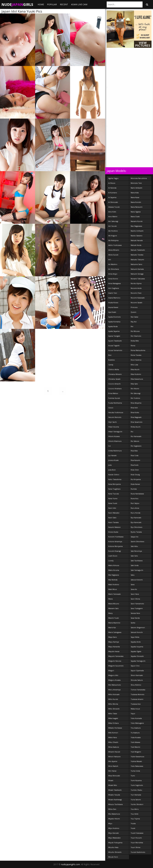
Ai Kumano (113, 193)
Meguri (111, 670)
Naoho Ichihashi (137, 231)
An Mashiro (113, 264)
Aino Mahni (113, 216)
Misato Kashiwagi (115, 800)
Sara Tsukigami (137, 608)
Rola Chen (135, 470)
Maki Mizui (113, 589)
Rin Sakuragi (136, 393)
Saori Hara (135, 594)
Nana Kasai (135, 197)
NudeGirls (17, 4)
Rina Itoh (134, 408)
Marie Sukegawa (115, 632)
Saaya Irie (135, 537)
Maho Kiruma (114, 570)
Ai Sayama (112, 197)
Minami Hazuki (114, 752)
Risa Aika (134, 451)
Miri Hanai (112, 771)
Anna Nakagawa (115, 283)
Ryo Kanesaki (136, 518)
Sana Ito (134, 589)
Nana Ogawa (136, 212)
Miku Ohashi (113, 742)
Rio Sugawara (136, 446)
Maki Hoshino (114, 584)
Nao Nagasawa (136, 226)
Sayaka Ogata (136, 651)
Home (41, 4)
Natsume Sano (136, 264)
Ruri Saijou (135, 503)
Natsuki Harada (137, 240)
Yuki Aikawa (135, 742)
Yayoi (133, 714)
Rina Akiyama (136, 403)
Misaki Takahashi (115, 790)
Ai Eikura (112, 183)
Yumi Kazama (136, 780)
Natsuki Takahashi (138, 250)
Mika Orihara (113, 723)
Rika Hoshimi (136, 374)
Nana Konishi (136, 202)
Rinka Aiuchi (136, 427)
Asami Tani (113, 293)
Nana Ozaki (135, 216)
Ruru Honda (136, 513)
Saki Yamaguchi (137, 570)
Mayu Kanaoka (114, 647)
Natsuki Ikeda (136, 245)
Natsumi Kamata (137, 269)
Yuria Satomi (136, 800)
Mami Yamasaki (115, 594)
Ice (110, 446)
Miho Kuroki (113, 699)
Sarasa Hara (135, 613)
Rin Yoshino (135, 398)
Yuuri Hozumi (136, 838)
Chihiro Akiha (114, 369)
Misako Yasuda (114, 795)
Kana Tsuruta (114, 494)
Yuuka (133, 823)
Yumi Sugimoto (137, 785)
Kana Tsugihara (114, 489)
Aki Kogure (113, 236)
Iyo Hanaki (112, 455)
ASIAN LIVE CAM (79, 4)
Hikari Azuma (114, 427)
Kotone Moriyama (115, 546)
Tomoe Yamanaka (138, 690)
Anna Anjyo (113, 274)
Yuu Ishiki (135, 814)
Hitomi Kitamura (115, 441)
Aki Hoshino (113, 231)
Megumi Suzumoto (116, 666)
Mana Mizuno (114, 604)
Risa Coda (135, 455)
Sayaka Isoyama (137, 647)
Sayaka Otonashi (137, 656)
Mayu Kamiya (114, 642)
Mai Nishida (113, 580)
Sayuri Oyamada (137, 670)
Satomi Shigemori (138, 627)
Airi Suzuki (113, 226)
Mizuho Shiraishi (115, 852)
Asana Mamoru (114, 298)
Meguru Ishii (113, 675)
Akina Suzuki (113, 255)
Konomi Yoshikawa (116, 537)
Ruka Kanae (135, 484)
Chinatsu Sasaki (114, 379)
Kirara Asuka (113, 532)
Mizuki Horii (113, 857)
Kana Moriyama (115, 484)
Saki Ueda (135, 565)
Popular (52, 4)
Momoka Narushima (139, 178)
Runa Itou (135, 498)
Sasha (133, 623)
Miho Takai (113, 714)
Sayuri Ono (135, 666)
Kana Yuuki (113, 503)
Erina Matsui (113, 393)
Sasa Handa (135, 618)
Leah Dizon (113, 556)
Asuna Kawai (113, 307)
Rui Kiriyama (136, 479)
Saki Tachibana (137, 561)
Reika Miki (135, 341)
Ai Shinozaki (113, 202)
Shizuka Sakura (137, 680)
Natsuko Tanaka (137, 255)
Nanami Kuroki (137, 221)
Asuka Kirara (113, 303)
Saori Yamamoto (137, 604)
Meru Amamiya (114, 690)
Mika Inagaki (113, 718)
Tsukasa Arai (136, 704)
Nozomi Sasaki (136, 303)
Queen (134, 312)
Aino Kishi (112, 212)
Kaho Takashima (115, 479)
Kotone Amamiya (115, 541)
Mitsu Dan (112, 809)
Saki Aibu (134, 546)
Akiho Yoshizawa (115, 245)
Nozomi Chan (136, 293)
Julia (110, 465)
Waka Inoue (135, 709)
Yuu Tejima (135, 819)
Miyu (110, 823)
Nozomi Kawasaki (138, 298)
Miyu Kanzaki (114, 833)
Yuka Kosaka (136, 737)
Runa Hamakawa (137, 494)
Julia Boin (112, 470)
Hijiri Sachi (113, 422)
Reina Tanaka (136, 355)
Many (110, 613)
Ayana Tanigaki (114, 336)
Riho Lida (134, 365)
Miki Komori (113, 733)
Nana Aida (135, 193)
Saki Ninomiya (136, 551)
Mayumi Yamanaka (116, 656)
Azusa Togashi (114, 346)
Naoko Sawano (137, 236)
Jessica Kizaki (113, 460)
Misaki (111, 780)
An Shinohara (114, 269)
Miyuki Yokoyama (115, 843)
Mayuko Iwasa (114, 651)
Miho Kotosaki (114, 694)
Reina (133, 346)
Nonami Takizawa (138, 279)
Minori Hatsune (114, 757)
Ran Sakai (134, 317)
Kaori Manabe (114, 513)
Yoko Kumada (136, 718)
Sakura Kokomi (137, 580)
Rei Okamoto (136, 336)
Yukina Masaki (136, 761)
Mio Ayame (113, 761)
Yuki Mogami (136, 752)
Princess (134, 307)
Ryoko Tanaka (136, 532)
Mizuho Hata (113, 847)
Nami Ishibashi (136, 188)
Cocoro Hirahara (115, 389)
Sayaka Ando (136, 642)
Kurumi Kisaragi (115, 551)
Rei (132, 326)
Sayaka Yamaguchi (138, 661)
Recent (64, 4)
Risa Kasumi (135, 460)
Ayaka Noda (113, 326)
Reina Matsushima (138, 350)
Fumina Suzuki (114, 398)
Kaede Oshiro (114, 475)
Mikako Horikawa (115, 728)
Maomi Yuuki (114, 618)
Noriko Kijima (136, 283)
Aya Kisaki (112, 312)
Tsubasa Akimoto (138, 694)
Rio (132, 432)
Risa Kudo (135, 465)
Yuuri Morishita (137, 843)
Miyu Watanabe (114, 838)
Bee (110, 355)
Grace (111, 408)
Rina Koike (135, 412)
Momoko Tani (136, 183)
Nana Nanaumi (137, 207)
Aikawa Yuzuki (114, 207)
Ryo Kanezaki (136, 522)
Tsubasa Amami (137, 699)
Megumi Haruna (115, 661)
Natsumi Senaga (137, 274)
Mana (110, 599)
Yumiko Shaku (136, 790)
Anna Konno (113, 279)
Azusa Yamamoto (115, 350)
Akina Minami (114, 250)
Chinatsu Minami (115, 374)
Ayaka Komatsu (114, 322)
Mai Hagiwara (114, 575)
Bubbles (112, 360)
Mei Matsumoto (115, 685)
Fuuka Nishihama (115, 403)
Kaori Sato (112, 518)
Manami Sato (113, 608)
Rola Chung (135, 475)
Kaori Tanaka (113, 522)
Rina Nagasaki (136, 417)
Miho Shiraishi (114, 709)
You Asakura (136, 728)
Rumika (134, 489)
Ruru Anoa (135, 508)
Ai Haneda (112, 188)
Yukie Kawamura (137, 757)
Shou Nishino (136, 685)
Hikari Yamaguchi (115, 432)
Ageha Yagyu (113, 178)
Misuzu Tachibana (115, 804)
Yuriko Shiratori (137, 804)
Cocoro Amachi (114, 384)
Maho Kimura (114, 565)
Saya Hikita (135, 637)
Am (110, 259)
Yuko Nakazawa (137, 766)
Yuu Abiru (135, 809)
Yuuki (133, 828)
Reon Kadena (136, 360)
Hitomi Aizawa (114, 436)
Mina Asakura (114, 747)
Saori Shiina (135, 599)
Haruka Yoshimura (116, 412)
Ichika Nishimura (115, 451)
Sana (133, 584)
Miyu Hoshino (114, 828)
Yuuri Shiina (136, 847)
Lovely (111, 561)
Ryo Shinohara (136, 527)
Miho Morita (113, 704)
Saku (133, 575)
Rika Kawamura (137, 379)
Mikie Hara (113, 737)
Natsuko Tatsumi (137, 259)
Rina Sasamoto (137, 422)
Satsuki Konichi (137, 632)
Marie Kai (112, 627)
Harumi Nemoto (115, 417)
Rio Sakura (135, 441)
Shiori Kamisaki (137, 675)
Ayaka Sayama (114, 331)
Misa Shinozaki (114, 776)
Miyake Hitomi (114, 819)
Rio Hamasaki (136, 436)
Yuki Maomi (135, 747)
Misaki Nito (113, 785)
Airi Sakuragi (113, 221)
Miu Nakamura (114, 814)
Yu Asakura (135, 733)
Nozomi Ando (136, 288)
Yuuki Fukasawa (137, 833)
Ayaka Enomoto (115, 317)
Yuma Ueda (135, 771)
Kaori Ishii (112, 508)
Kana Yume (113, 498)
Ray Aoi (134, 322)
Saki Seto (134, 556)
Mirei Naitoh (113, 766)
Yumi (133, 776)
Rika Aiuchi (135, 369)
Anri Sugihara (114, 288)
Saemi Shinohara (137, 541)
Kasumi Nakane (114, 527)
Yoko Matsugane (137, 723)
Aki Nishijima (113, 240)
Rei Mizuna (135, 331)
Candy (111, 365)
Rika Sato (134, 384)
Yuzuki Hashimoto (138, 852)
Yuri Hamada (136, 795)
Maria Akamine (114, 623)
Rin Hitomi (135, 389)
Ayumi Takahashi (115, 341)
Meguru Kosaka (114, 680)
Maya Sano (113, 637)
